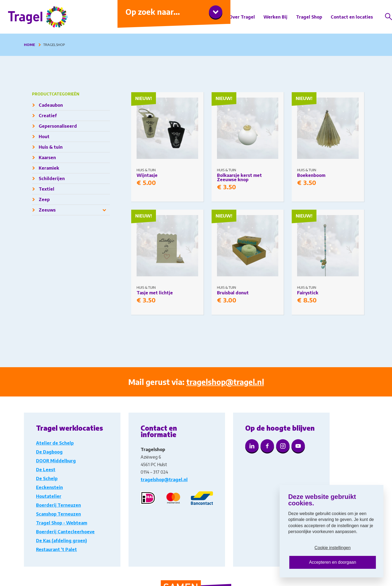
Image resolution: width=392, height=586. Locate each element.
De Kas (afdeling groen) (61, 541)
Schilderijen (52, 178)
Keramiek (49, 168)
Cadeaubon (51, 105)
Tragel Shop (309, 17)
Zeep (44, 199)
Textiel (47, 189)
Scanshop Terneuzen (58, 514)
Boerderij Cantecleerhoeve (65, 532)
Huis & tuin (51, 147)
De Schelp (47, 478)
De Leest (46, 470)
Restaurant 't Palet (56, 549)
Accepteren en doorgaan (332, 562)
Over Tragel (242, 17)
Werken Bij (275, 17)
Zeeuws (47, 210)
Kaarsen (47, 158)
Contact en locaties (352, 17)
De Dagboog (49, 452)
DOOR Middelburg (56, 461)
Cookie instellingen (333, 548)
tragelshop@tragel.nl (225, 382)
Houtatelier (49, 496)
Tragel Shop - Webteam (62, 523)
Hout (44, 137)
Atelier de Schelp (55, 443)
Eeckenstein (49, 487)
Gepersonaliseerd (58, 126)
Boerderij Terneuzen (58, 505)
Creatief (48, 116)
